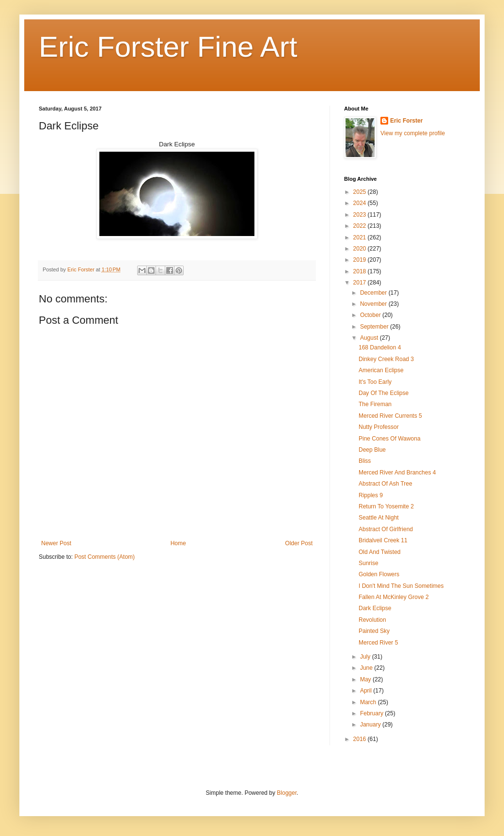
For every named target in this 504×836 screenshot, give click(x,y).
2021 (361, 237)
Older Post (299, 543)
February (372, 713)
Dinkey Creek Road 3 (386, 359)
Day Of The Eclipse (384, 393)
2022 (361, 226)
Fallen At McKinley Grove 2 (394, 597)
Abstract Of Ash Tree (386, 484)
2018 (361, 271)
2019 (361, 260)
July (366, 657)
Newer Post (56, 543)
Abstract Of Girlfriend (386, 529)
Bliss (365, 461)
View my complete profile (413, 133)
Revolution (372, 620)
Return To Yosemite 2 (386, 506)
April (367, 691)
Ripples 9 (371, 495)
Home (178, 543)
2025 (361, 192)
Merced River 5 (378, 643)
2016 (361, 739)
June (367, 668)
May (366, 679)
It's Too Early (375, 382)
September (375, 327)
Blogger (287, 793)
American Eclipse (381, 370)
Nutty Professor (379, 427)
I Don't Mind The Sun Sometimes (401, 586)
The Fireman (375, 404)
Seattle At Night (379, 518)
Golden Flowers (379, 574)
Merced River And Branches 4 (397, 473)
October (371, 315)
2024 (361, 203)
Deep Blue (372, 450)
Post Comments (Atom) (104, 557)
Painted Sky (374, 631)
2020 (361, 249)
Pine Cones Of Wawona (390, 439)
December (374, 293)
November (374, 304)
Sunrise (369, 563)
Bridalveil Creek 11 (383, 540)
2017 (361, 283)
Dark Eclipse (375, 608)
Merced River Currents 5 (390, 416)
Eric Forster (406, 121)
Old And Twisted (380, 552)
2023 (361, 215)
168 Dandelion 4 (380, 347)
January (371, 725)
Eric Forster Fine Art (168, 47)
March (369, 702)
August (370, 338)
